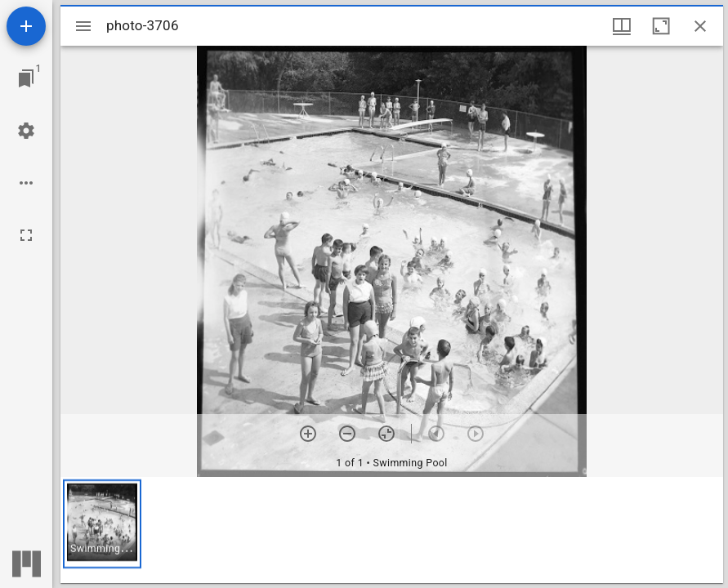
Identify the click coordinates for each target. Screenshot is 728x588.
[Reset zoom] (386, 434)
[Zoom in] (308, 434)
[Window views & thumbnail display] (622, 26)
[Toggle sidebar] (83, 26)
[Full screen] (26, 235)
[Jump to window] (26, 78)
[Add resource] (26, 26)
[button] (102, 524)
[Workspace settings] (26, 131)
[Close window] (700, 26)
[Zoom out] (347, 434)
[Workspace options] (26, 183)
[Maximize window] (661, 26)
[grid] (392, 530)
